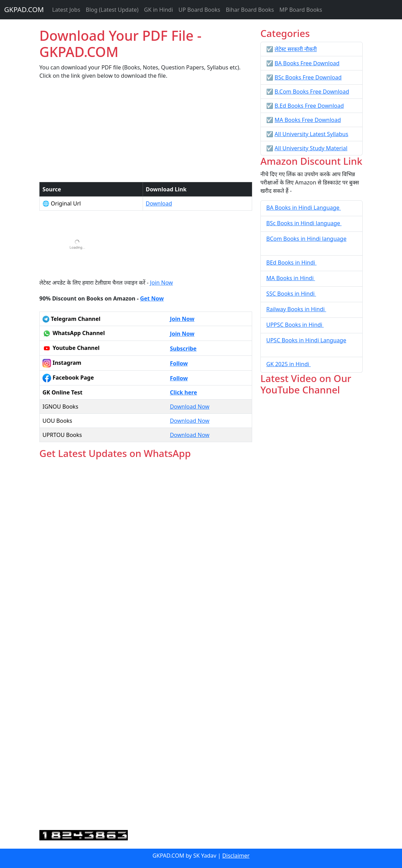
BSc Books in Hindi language (304, 223)
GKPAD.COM (24, 9)
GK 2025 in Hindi (289, 364)
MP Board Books (301, 10)
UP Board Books (199, 10)
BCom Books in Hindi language (306, 239)
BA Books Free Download (307, 63)
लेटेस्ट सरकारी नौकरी (296, 49)
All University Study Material (311, 148)
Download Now (190, 407)
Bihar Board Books (250, 10)
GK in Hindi (159, 10)
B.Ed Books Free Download (309, 106)
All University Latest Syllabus (311, 134)
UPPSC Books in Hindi (295, 325)
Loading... (146, 645)
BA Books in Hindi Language (304, 208)
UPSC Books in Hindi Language (306, 340)
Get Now (152, 298)
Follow (179, 363)
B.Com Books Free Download (312, 92)
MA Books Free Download (308, 120)
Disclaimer (236, 856)
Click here (184, 392)
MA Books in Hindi (291, 278)
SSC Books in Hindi (291, 294)
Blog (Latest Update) (112, 10)
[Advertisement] (146, 134)
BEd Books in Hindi (291, 263)
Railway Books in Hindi (296, 309)
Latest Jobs (66, 10)
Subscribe (183, 349)
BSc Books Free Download (308, 77)
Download (159, 203)
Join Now (161, 283)
